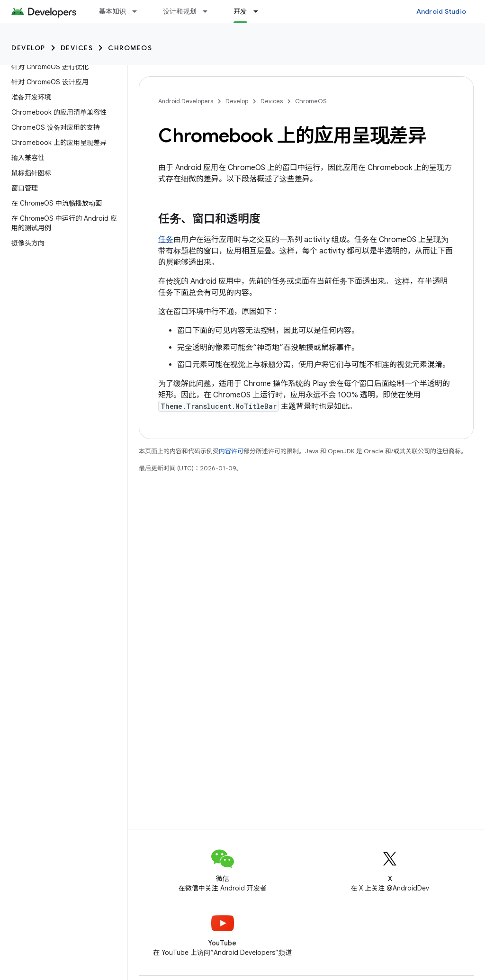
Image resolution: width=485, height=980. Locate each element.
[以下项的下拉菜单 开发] (260, 11)
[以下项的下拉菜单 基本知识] (139, 11)
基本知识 (112, 11)
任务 (166, 240)
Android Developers (186, 101)
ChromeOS (130, 48)
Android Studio (441, 11)
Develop (28, 48)
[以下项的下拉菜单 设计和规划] (209, 11)
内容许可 (231, 451)
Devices (77, 48)
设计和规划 (180, 11)
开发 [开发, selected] (240, 11)
